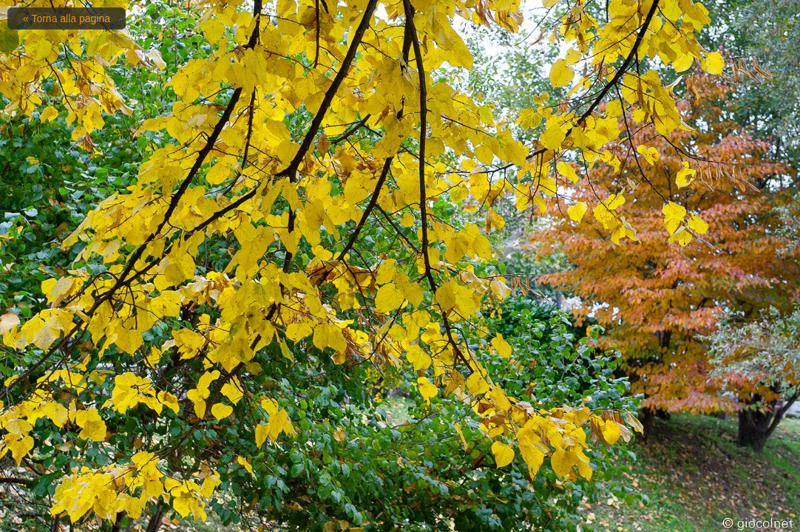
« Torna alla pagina (67, 18)
